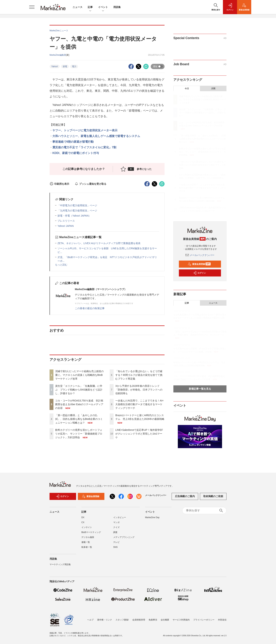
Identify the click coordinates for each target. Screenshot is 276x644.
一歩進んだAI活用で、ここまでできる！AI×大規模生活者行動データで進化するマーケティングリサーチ (140, 404)
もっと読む (61, 265)
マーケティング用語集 (60, 567)
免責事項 (153, 620)
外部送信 (222, 620)
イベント (103, 7)
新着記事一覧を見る (200, 389)
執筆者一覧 (87, 549)
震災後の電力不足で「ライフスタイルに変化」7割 (84, 147)
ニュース (77, 7)
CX (83, 524)
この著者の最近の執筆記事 (90, 308)
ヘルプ (90, 620)
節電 (65, 66)
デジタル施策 (88, 539)
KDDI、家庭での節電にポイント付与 (76, 153)
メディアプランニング (124, 539)
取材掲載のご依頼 (213, 499)
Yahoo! (55, 66)
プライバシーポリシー (204, 620)
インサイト (87, 529)
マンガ (116, 524)
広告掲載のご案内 (185, 499)
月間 (213, 89)
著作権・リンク (105, 620)
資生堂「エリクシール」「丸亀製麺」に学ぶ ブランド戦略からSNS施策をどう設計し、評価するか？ (79, 390)
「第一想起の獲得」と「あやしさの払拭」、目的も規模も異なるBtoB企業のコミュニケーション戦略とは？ (79, 419)
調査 (115, 534)
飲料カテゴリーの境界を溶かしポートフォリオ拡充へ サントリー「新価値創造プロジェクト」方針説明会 (79, 434)
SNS (115, 549)
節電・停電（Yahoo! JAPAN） (74, 216)
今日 (187, 89)
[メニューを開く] (32, 7)
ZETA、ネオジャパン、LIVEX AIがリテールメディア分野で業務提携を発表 (99, 243)
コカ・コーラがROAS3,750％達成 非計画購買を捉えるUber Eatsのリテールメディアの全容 (79, 404)
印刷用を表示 (59, 184)
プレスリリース (66, 221)
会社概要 (165, 620)
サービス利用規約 (181, 620)
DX (83, 520)
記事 (90, 7)
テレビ (116, 544)
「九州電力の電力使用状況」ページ (77, 211)
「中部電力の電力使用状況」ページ (77, 205)
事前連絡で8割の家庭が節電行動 (73, 142)
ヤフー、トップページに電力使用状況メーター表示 (85, 130)
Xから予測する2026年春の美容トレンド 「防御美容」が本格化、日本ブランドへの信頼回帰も (139, 390)
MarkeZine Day (152, 520)
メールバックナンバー (200, 255)
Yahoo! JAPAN (66, 226)
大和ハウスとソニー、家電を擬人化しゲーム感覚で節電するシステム (96, 136)
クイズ (116, 529)
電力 (74, 66)
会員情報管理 (139, 620)
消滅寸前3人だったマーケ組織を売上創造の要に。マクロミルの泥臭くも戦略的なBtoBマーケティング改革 (79, 375)
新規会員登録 (199, 264)
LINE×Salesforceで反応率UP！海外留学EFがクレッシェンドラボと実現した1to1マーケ (139, 434)
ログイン (199, 273)
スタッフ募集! (122, 620)
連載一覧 (86, 544)
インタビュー (120, 520)
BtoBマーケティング (91, 534)
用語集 (117, 7)
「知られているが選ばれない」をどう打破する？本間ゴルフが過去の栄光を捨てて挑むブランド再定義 (139, 375)
